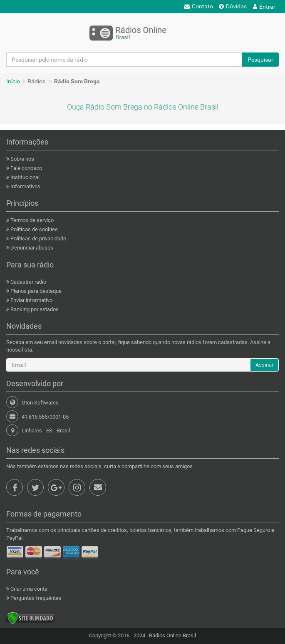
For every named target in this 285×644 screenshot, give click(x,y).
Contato (199, 6)
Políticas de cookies (33, 229)
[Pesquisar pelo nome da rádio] (124, 60)
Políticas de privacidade (38, 238)
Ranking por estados (34, 309)
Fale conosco (26, 168)
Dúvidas (233, 6)
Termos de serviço (31, 220)
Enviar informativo (31, 300)
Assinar (264, 365)
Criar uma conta (28, 589)
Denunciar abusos (31, 248)
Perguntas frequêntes (35, 598)
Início (13, 81)
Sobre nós (22, 159)
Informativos (25, 186)
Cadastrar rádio (28, 282)
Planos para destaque (35, 291)
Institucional (24, 177)
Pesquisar (260, 60)
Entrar (264, 7)
